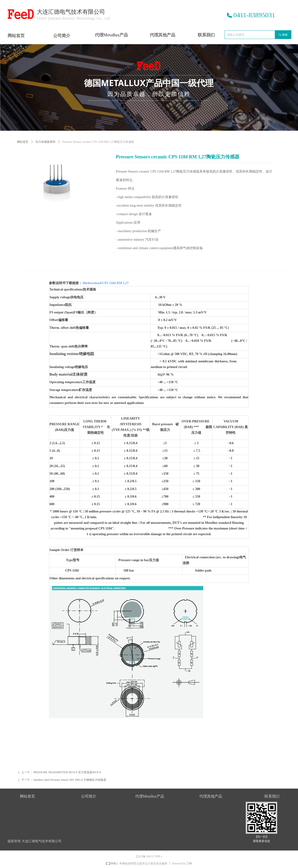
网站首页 (23, 142)
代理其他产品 (162, 35)
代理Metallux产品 (112, 35)
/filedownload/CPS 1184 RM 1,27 (105, 283)
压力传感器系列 (45, 142)
